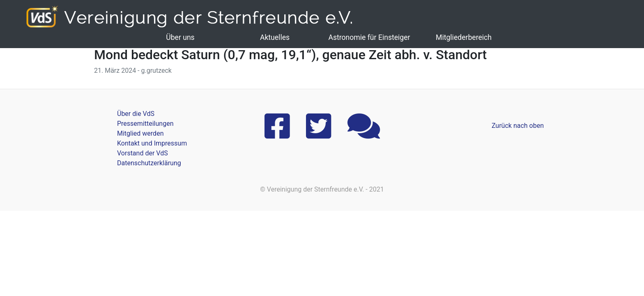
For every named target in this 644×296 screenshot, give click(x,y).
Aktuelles (275, 37)
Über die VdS (136, 114)
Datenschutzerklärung (149, 163)
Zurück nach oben (518, 126)
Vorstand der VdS (143, 153)
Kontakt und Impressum (152, 143)
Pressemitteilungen (145, 124)
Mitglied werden (140, 133)
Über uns (180, 37)
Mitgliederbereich (464, 37)
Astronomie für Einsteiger (369, 37)
